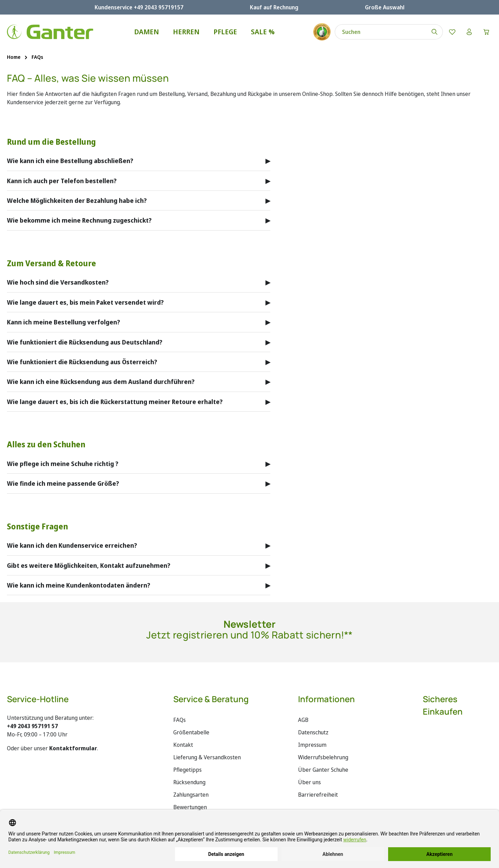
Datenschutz (313, 732)
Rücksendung (189, 782)
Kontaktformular (73, 748)
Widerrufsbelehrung (323, 757)
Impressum (312, 745)
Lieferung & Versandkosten (207, 757)
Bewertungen (190, 807)
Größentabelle (191, 732)
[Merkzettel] (452, 32)
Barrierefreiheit (318, 795)
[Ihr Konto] (469, 32)
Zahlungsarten (191, 795)
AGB (303, 720)
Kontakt (183, 745)
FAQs (180, 720)
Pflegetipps (187, 770)
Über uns (309, 782)
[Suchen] (434, 32)
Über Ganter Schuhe (323, 770)
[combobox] (380, 32)
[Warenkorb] (486, 32)
